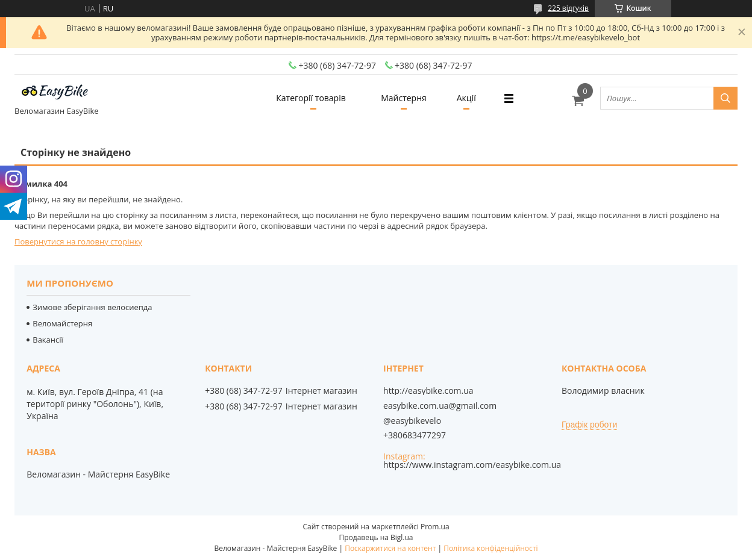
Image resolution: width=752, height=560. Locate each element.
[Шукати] (725, 98)
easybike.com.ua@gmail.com (440, 406)
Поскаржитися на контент (390, 548)
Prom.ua (435, 527)
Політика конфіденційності (490, 548)
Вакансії (48, 340)
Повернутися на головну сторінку (78, 241)
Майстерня (404, 98)
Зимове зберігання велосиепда (92, 307)
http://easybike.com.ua (428, 391)
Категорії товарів (311, 98)
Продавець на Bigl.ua (376, 537)
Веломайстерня (62, 323)
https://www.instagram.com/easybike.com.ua (472, 465)
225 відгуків (568, 8)
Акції (466, 98)
